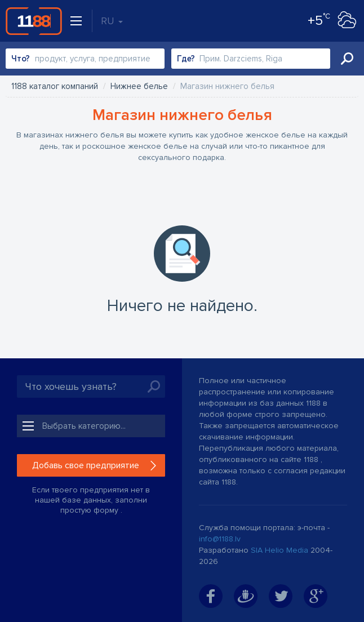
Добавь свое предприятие (86, 465)
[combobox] (85, 59)
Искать (347, 59)
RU (112, 21)
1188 (34, 21)
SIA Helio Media (279, 550)
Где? (186, 59)
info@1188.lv (220, 539)
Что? (21, 59)
